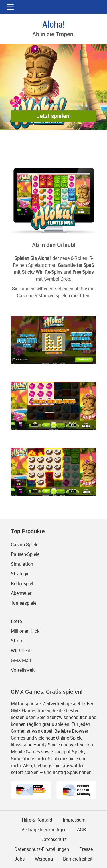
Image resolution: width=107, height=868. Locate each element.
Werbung (44, 859)
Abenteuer (21, 593)
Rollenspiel (22, 583)
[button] (10, 7)
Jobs (20, 859)
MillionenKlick (25, 631)
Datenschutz (54, 839)
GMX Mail (21, 660)
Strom (17, 641)
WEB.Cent (21, 650)
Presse (86, 849)
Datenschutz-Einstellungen (42, 849)
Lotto (16, 621)
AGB (81, 830)
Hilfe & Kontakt (37, 820)
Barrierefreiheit (78, 859)
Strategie (20, 574)
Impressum (74, 820)
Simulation (22, 564)
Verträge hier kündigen (44, 830)
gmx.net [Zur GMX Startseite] (54, 7)
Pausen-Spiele (25, 554)
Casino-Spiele (25, 544)
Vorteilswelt (23, 670)
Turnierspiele (24, 603)
